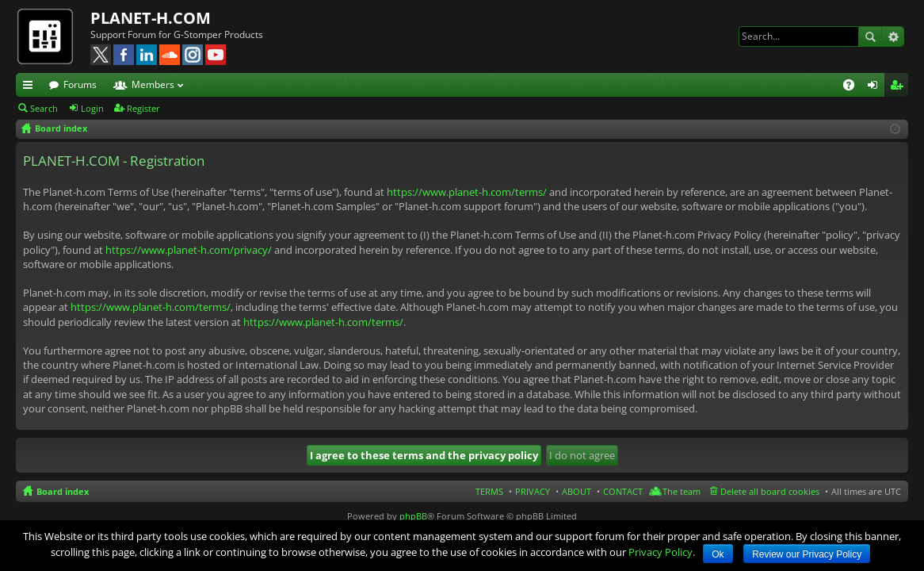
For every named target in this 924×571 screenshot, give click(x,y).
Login (92, 108)
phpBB (413, 516)
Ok (718, 554)
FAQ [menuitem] (854, 87)
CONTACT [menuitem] (623, 491)
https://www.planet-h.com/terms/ (467, 192)
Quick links (31, 87)
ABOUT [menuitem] (577, 491)
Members (153, 84)
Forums (80, 84)
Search (870, 36)
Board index (63, 491)
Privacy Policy (661, 552)
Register (143, 108)
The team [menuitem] (682, 491)
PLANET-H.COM (151, 18)
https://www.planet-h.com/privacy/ (189, 250)
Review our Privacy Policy (807, 554)
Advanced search (893, 36)
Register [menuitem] (899, 87)
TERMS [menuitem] (489, 491)
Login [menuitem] (876, 87)
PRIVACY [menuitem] (533, 491)
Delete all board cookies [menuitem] (770, 491)
